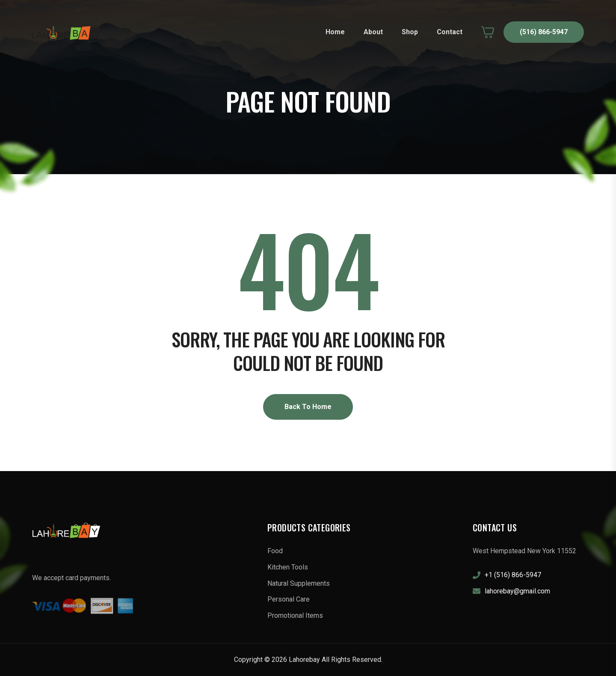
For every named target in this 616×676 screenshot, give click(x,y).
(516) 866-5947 (544, 32)
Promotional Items (295, 615)
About (373, 32)
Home (335, 32)
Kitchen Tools (288, 567)
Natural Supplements (299, 583)
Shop (410, 32)
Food (275, 551)
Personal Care (289, 599)
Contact (450, 32)
